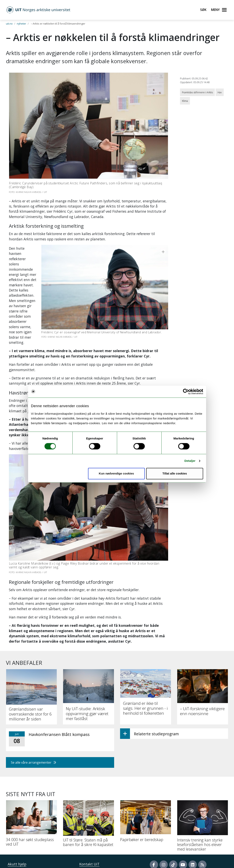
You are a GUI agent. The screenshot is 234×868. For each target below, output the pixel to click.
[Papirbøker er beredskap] (146, 776)
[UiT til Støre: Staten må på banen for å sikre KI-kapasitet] (88, 778)
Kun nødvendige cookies (117, 473)
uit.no (9, 24)
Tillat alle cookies (175, 473)
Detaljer (190, 461)
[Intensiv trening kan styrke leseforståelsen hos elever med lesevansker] (203, 780)
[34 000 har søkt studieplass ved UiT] (31, 778)
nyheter (21, 24)
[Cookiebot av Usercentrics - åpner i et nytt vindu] (186, 392)
